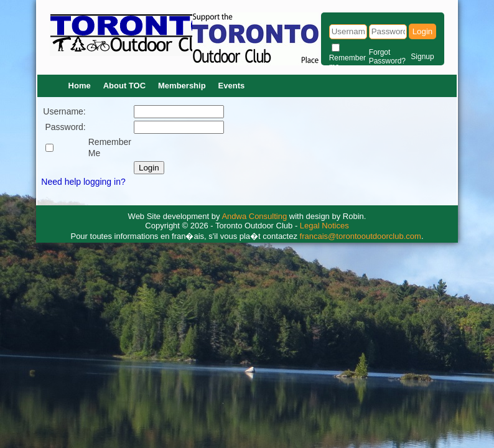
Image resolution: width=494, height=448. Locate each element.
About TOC (124, 86)
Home (80, 86)
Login (423, 31)
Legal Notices (324, 226)
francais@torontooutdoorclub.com (361, 236)
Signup (422, 57)
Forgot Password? (387, 57)
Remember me (347, 62)
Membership (182, 86)
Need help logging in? (83, 182)
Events (232, 86)
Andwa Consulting (254, 216)
